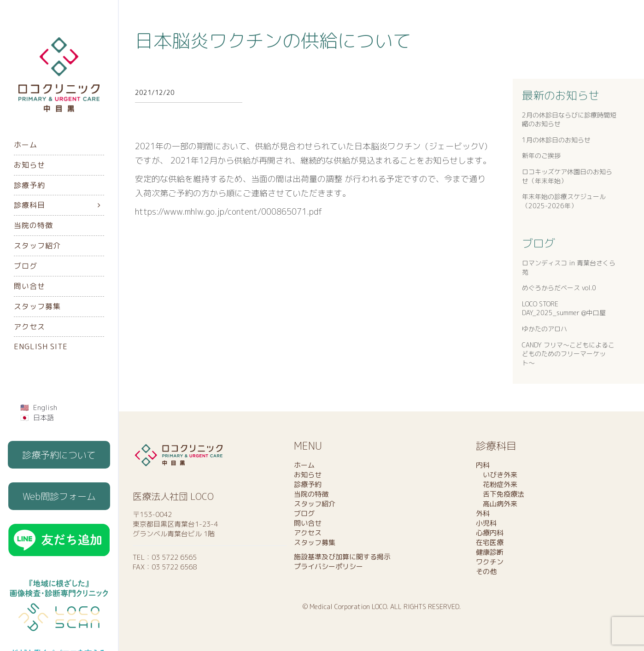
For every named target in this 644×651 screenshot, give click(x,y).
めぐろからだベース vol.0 (559, 288)
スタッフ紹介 (37, 246)
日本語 (44, 418)
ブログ (26, 266)
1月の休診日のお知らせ (556, 140)
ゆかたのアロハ (544, 329)
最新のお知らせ (561, 95)
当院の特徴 (33, 225)
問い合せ (29, 286)
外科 (483, 513)
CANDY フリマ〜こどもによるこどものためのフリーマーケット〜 (568, 354)
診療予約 (29, 185)
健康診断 (490, 552)
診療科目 (29, 205)
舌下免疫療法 (500, 494)
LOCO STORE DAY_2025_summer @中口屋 (564, 308)
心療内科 (490, 533)
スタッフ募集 (37, 306)
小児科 (486, 523)
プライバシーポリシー (328, 566)
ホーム (26, 145)
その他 (486, 572)
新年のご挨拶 (541, 155)
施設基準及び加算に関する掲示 (342, 557)
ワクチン (490, 562)
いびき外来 (497, 475)
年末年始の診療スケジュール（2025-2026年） (564, 201)
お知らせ (29, 165)
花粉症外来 (497, 484)
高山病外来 (497, 504)
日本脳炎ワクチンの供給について (273, 41)
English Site (41, 346)
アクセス (29, 327)
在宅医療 (490, 542)
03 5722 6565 (174, 557)
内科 (483, 465)
